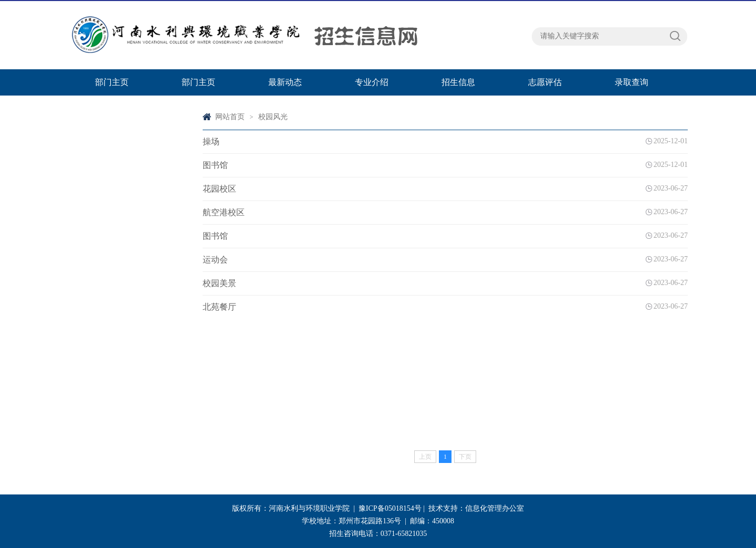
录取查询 (632, 82)
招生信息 (458, 82)
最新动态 (285, 82)
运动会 (215, 260)
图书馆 (215, 165)
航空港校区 (224, 212)
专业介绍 (372, 82)
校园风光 (273, 117)
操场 (211, 141)
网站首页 (230, 117)
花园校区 (219, 189)
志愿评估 (545, 82)
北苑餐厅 (219, 307)
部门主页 (112, 82)
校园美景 (219, 283)
